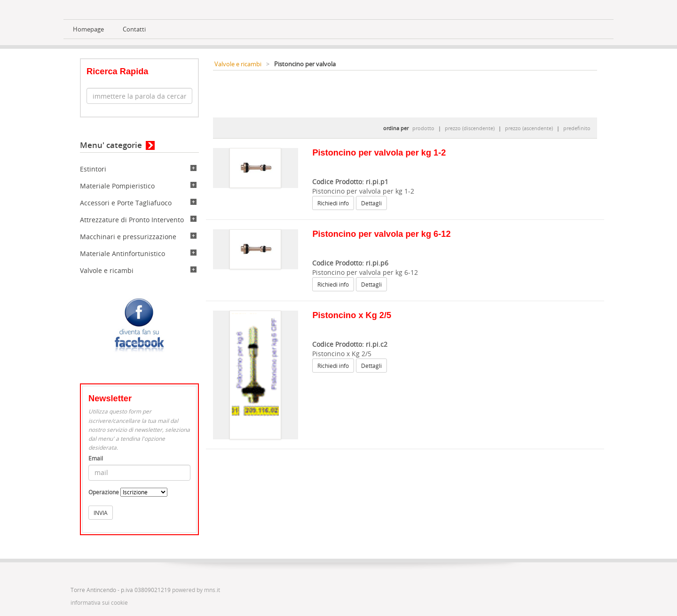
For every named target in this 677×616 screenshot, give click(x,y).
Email (96, 458)
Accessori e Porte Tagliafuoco (126, 203)
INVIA (101, 513)
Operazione (104, 492)
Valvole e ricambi (107, 270)
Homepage (88, 29)
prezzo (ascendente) (529, 128)
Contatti (134, 29)
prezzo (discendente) (470, 128)
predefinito (577, 128)
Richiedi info (333, 203)
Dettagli (371, 203)
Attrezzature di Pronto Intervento (132, 220)
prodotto (423, 128)
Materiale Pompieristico (117, 186)
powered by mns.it (196, 590)
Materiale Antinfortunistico (122, 253)
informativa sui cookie (99, 603)
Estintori (93, 169)
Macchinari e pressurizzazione (128, 237)
